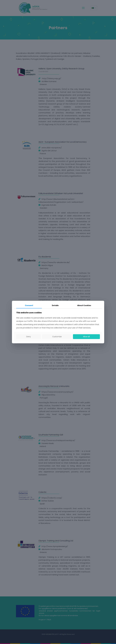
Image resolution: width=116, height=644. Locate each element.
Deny (29, 337)
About (84, 305)
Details (55, 305)
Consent (29, 305)
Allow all (86, 337)
